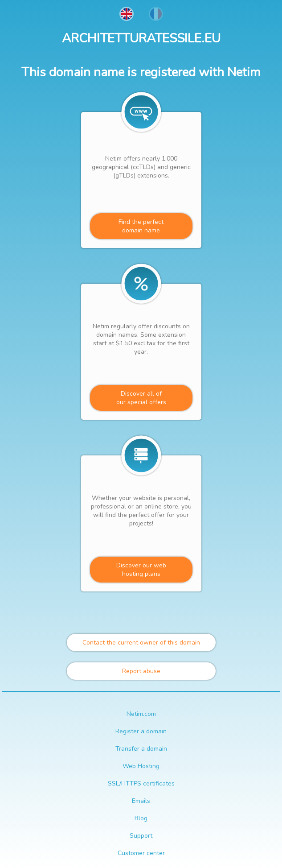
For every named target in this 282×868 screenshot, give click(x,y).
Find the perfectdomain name (141, 226)
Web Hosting (141, 766)
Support (141, 836)
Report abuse (141, 671)
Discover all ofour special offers (141, 398)
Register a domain (141, 731)
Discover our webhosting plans (141, 570)
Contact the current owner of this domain (141, 643)
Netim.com (141, 714)
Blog (141, 818)
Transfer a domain (141, 749)
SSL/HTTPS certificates (141, 783)
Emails (141, 801)
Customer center (141, 853)
